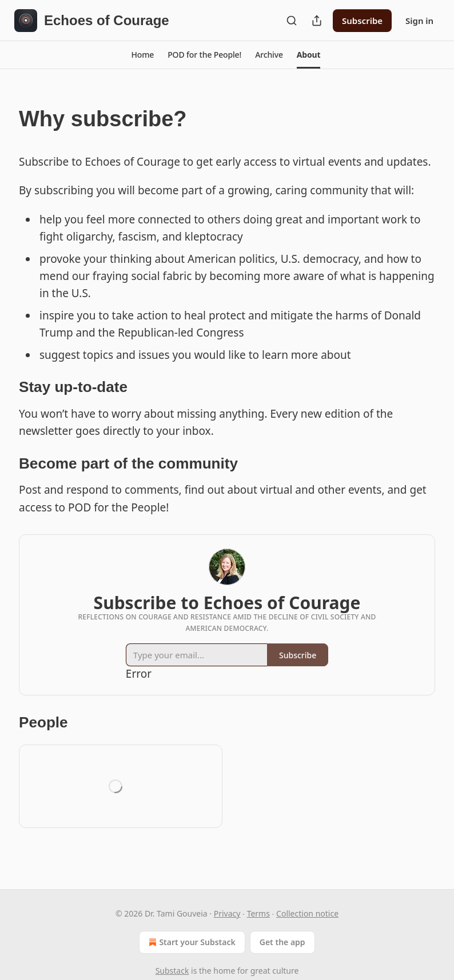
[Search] (292, 21)
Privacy (227, 913)
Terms (258, 913)
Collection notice (307, 913)
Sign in (419, 21)
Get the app (282, 942)
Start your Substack (191, 942)
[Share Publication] (317, 21)
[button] (143, 55)
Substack (172, 971)
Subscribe (362, 21)
